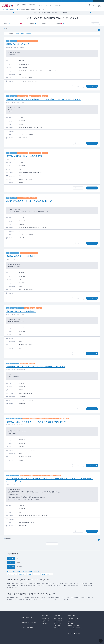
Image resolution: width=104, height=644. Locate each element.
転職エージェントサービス (73, 618)
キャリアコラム (57, 627)
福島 (30, 583)
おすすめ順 (29, 34)
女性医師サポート (71, 622)
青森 (17, 583)
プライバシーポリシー (47, 641)
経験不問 (28, 599)
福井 (86, 583)
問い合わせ (78, 1)
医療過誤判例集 (57, 626)
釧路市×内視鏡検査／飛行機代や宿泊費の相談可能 (29, 201)
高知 (77, 585)
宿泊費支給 (21, 599)
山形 (27, 583)
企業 (64, 598)
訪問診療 (27, 598)
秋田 (25, 583)
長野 (68, 583)
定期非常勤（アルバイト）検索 (29, 623)
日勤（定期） (36, 599)
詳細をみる (92, 86)
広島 (49, 585)
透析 (22, 598)
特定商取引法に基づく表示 (66, 641)
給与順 (23, 34)
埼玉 (44, 583)
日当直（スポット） (64, 599)
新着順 (18, 34)
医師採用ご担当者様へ (88, 1)
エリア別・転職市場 (58, 620)
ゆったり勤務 (90, 598)
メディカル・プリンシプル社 (74, 634)
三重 (17, 585)
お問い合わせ (75, 641)
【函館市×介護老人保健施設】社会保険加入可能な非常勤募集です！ (37, 422)
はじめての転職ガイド (58, 618)
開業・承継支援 (45, 622)
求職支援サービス (71, 616)
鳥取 (54, 585)
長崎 (91, 585)
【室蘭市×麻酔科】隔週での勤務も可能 (24, 156)
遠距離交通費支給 (12, 574)
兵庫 (31, 585)
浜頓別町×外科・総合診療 (18, 44)
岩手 (20, 583)
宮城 (22, 583)
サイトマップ (81, 641)
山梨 (66, 583)
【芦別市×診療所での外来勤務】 (21, 256)
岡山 (52, 585)
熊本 (8, 587)
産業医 (33, 598)
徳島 (72, 585)
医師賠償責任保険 (46, 618)
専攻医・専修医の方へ (72, 624)
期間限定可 (22, 574)
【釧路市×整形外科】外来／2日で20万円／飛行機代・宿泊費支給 (36, 367)
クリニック (36, 574)
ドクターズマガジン (58, 624)
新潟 (71, 583)
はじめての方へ (49, 5)
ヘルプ (67, 1)
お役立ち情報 (40, 5)
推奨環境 (59, 641)
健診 (17, 598)
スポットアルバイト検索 (28, 628)
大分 (10, 587)
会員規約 (54, 641)
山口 (60, 585)
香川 (69, 585)
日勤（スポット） (45, 599)
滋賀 (34, 585)
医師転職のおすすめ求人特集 (73, 626)
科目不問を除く (75, 598)
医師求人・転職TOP (6, 10)
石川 (83, 583)
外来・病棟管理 (10, 598)
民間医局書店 (45, 624)
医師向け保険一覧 (46, 620)
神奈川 (47, 583)
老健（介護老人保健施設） (54, 598)
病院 (29, 574)
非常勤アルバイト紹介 (72, 620)
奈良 (36, 585)
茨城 (50, 583)
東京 (39, 583)
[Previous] (13, 13)
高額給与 (83, 598)
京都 (29, 585)
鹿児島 (16, 587)
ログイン (99, 1)
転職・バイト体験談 (58, 622)
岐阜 (12, 585)
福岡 (86, 585)
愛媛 (74, 585)
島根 (57, 585)
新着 (68, 598)
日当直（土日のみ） (47, 574)
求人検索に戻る (53, 544)
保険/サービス (58, 5)
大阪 (26, 585)
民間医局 (8, 5)
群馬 (55, 583)
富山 (81, 583)
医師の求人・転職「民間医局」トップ (76, 628)
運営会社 (40, 641)
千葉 (42, 583)
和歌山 (39, 585)
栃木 (53, 583)
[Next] (91, 13)
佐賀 (89, 585)
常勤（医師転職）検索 (27, 618)
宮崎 (13, 587)
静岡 (14, 585)
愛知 (9, 585)
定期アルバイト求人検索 (16, 10)
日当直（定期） (54, 599)
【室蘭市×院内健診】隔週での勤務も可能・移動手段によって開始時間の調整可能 (43, 99)
